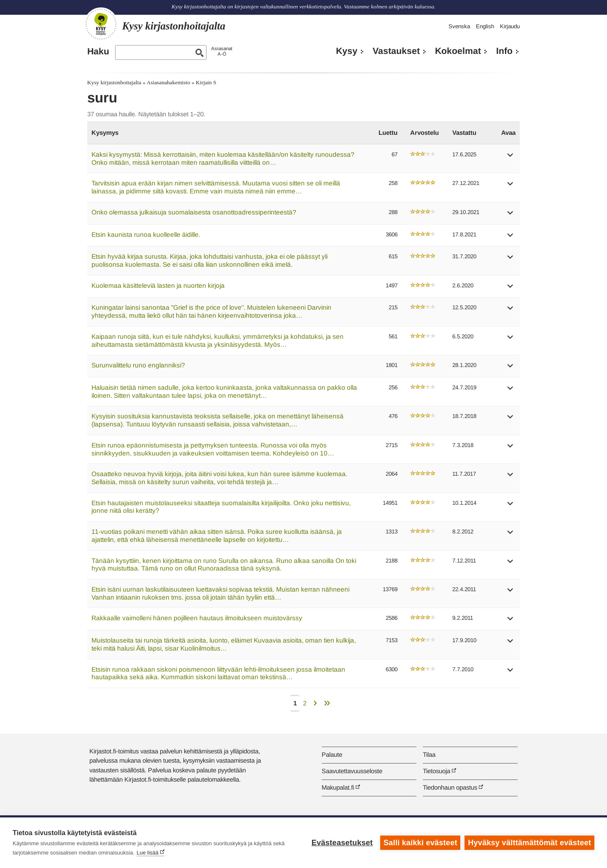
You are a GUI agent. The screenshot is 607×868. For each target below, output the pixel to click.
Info (504, 51)
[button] (510, 158)
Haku (98, 51)
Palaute (332, 754)
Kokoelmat (458, 51)
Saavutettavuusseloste (352, 771)
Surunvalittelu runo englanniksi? (138, 365)
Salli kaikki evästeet (420, 843)
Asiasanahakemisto (168, 82)
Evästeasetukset (342, 843)
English (485, 26)
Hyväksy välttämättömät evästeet (529, 843)
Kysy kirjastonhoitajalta (114, 82)
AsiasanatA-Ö (222, 51)
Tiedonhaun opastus (450, 787)
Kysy (347, 51)
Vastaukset (396, 51)
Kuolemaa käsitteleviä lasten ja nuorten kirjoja (158, 285)
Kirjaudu (510, 26)
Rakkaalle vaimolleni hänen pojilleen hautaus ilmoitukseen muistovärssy (197, 618)
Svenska (459, 26)
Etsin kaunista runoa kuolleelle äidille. (146, 234)
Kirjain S (206, 82)
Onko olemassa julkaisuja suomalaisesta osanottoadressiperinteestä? (194, 212)
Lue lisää (148, 853)
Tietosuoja (436, 771)
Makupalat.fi (338, 787)
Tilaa (429, 754)
